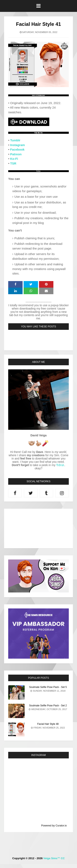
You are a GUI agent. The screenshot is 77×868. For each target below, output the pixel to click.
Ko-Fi (14, 159)
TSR (13, 163)
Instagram (17, 145)
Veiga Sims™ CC (54, 858)
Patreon (16, 154)
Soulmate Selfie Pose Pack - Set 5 (48, 687)
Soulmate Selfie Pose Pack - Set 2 (48, 706)
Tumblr (15, 140)
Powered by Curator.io (54, 826)
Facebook (17, 149)
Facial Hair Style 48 (48, 724)
